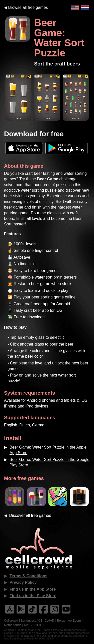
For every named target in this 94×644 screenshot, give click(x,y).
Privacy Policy (23, 582)
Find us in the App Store (33, 589)
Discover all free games (30, 515)
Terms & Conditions (28, 576)
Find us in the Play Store (33, 596)
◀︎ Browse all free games (26, 7)
